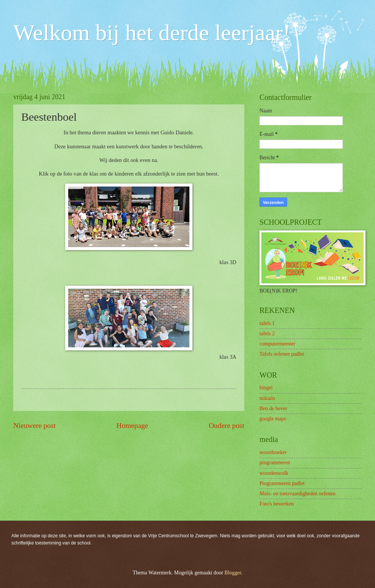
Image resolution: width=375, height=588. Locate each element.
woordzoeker (273, 452)
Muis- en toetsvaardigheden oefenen (297, 494)
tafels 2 (267, 334)
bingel (266, 388)
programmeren (275, 463)
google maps (273, 419)
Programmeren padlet (282, 483)
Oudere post (227, 425)
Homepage (132, 425)
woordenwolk (274, 473)
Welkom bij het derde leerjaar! (152, 33)
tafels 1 (267, 323)
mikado (267, 398)
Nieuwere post (34, 425)
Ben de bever (273, 408)
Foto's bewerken (277, 504)
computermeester (277, 344)
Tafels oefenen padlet (282, 354)
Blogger (233, 573)
